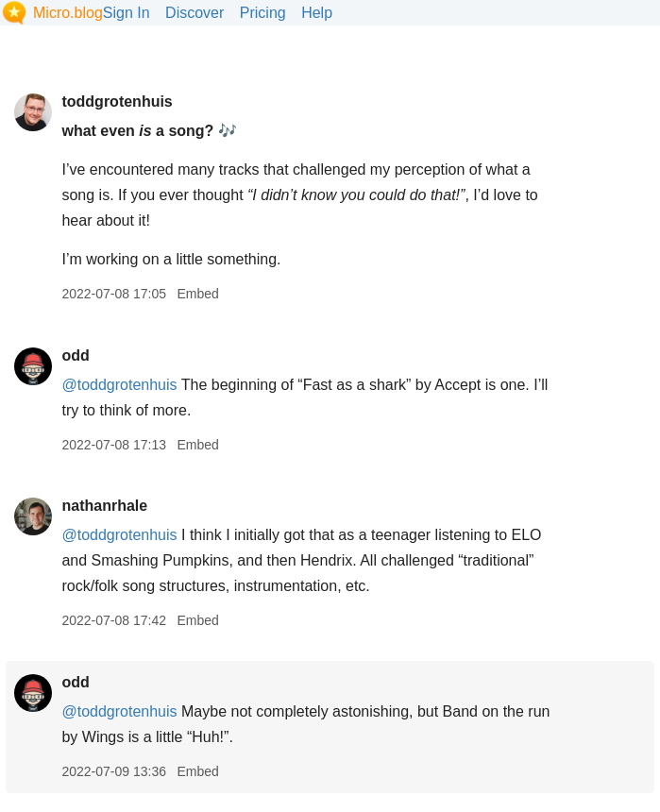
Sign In (127, 13)
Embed (197, 294)
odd (75, 355)
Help (317, 13)
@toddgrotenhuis (119, 385)
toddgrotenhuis (117, 101)
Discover (195, 13)
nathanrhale (104, 506)
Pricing (263, 13)
